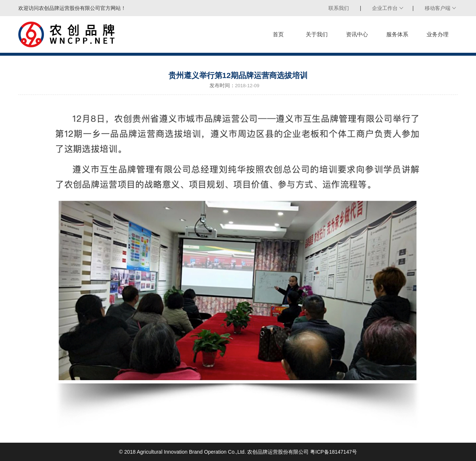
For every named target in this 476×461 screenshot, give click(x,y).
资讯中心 (357, 34)
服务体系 (397, 34)
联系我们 (339, 8)
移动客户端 (438, 8)
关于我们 (317, 34)
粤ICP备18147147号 (334, 452)
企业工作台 (385, 8)
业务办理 (438, 34)
